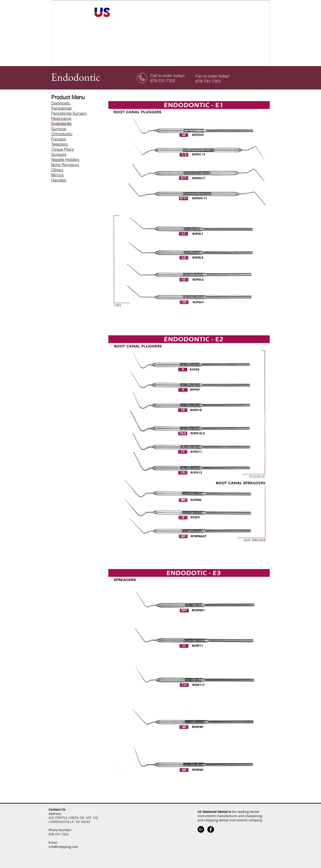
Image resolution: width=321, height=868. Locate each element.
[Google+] (201, 829)
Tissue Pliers (63, 149)
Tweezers (60, 144)
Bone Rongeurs (65, 165)
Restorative (61, 118)
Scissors (59, 154)
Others (57, 170)
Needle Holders (65, 160)
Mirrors (58, 175)
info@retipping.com (63, 847)
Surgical (59, 129)
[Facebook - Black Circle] (211, 829)
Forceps (59, 139)
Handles (59, 180)
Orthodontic (62, 134)
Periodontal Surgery (69, 113)
